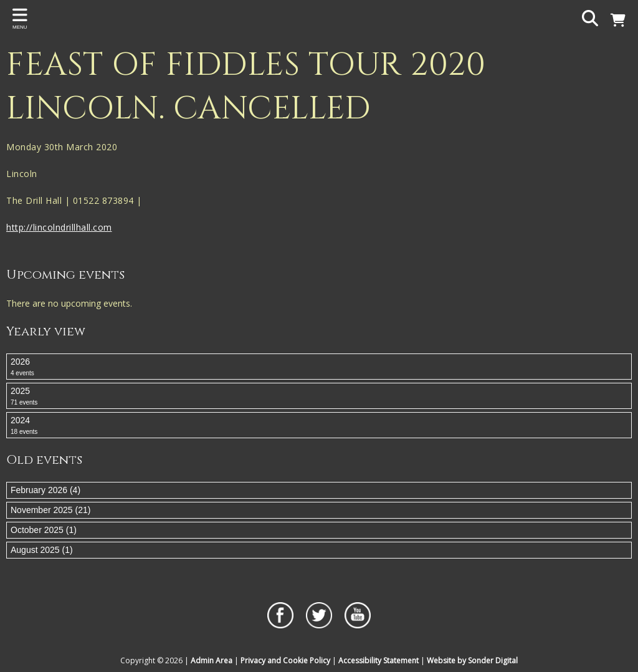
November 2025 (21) (50, 510)
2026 (319, 367)
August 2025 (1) (42, 550)
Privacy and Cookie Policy (285, 660)
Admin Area (212, 660)
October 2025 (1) (44, 530)
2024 (319, 426)
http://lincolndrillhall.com (59, 227)
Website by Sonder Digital (472, 660)
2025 (319, 396)
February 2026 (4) (45, 490)
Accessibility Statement (379, 660)
